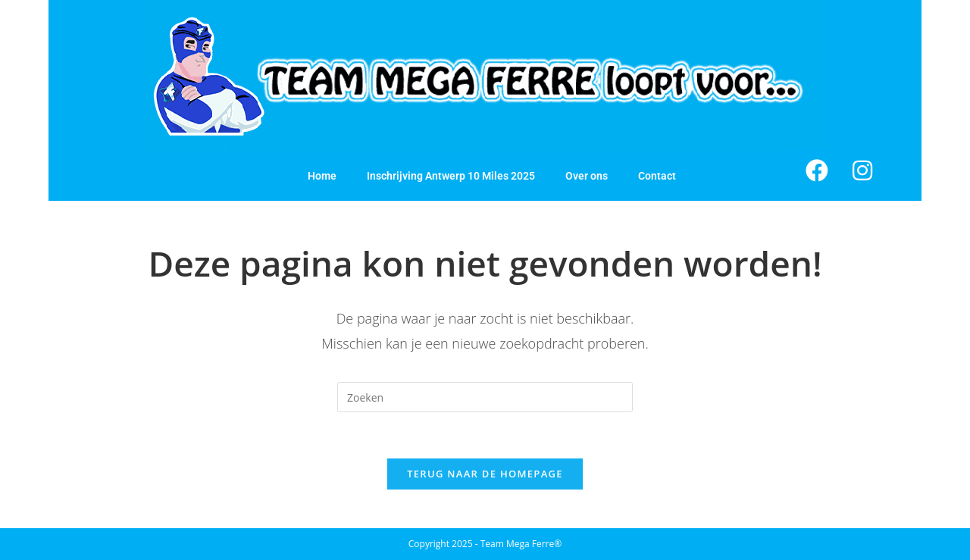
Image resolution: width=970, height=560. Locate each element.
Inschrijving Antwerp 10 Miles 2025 (451, 176)
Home (322, 176)
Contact (657, 176)
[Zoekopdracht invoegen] (485, 397)
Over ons (587, 176)
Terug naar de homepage (485, 474)
